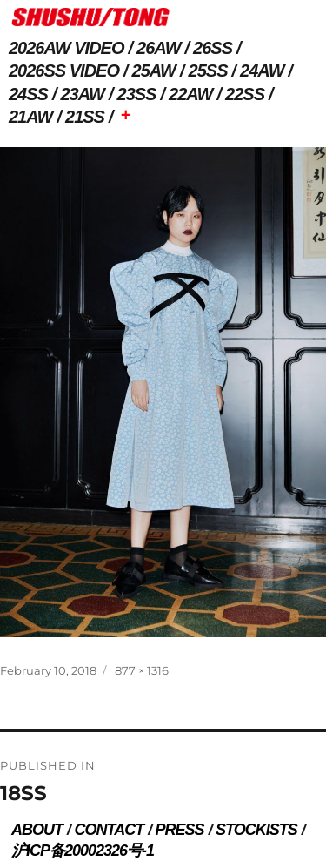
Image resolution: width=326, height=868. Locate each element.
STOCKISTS (256, 830)
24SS (28, 94)
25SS (208, 71)
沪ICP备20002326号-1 (83, 851)
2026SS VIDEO (64, 71)
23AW (83, 94)
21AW (30, 117)
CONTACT (109, 830)
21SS (85, 117)
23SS (137, 94)
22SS (245, 94)
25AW (154, 71)
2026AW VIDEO (67, 48)
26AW (158, 48)
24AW (262, 71)
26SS (213, 48)
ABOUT (37, 830)
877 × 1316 (142, 670)
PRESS (180, 830)
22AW (190, 94)
